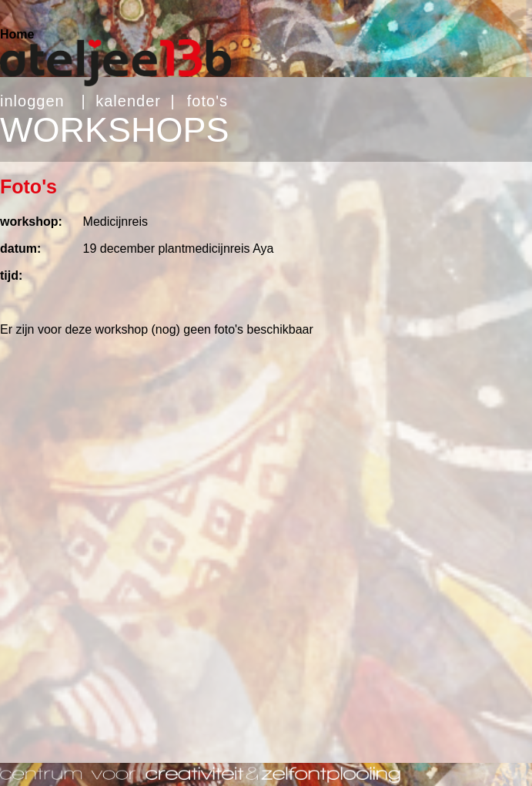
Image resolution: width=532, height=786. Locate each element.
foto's (207, 101)
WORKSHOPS (115, 130)
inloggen (32, 101)
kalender (128, 101)
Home (17, 34)
